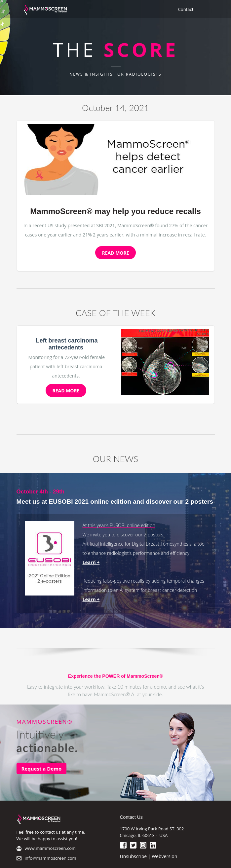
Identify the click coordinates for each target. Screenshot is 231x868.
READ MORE (115, 253)
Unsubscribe (134, 856)
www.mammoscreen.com (50, 848)
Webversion (164, 856)
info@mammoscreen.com (51, 858)
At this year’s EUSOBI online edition (119, 525)
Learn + (91, 562)
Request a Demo (42, 769)
